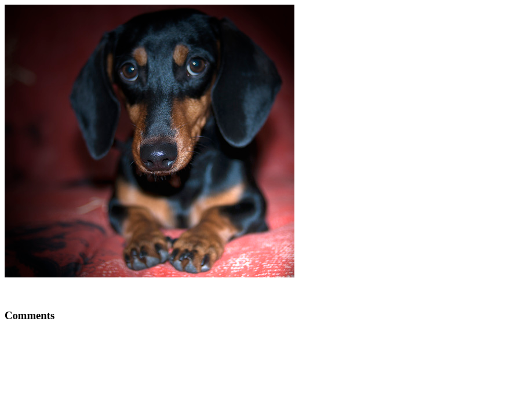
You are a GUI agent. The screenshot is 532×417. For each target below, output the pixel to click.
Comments (30, 315)
